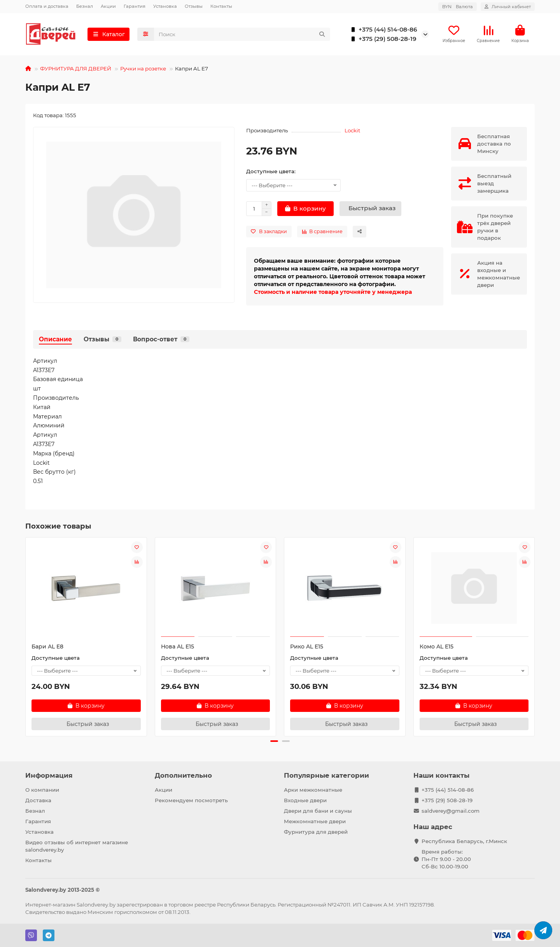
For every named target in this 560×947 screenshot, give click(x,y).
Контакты (221, 6)
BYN (458, 7)
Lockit (352, 130)
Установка (165, 6)
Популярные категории (326, 775)
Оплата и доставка (47, 6)
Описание (55, 339)
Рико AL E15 (307, 647)
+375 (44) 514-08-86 (382, 30)
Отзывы (194, 6)
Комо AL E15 (437, 647)
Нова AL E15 (178, 647)
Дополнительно (183, 775)
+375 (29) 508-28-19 (382, 39)
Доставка (38, 800)
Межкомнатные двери (315, 821)
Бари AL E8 (47, 647)
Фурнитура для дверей (316, 832)
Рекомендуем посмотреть (191, 800)
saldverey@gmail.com (451, 811)
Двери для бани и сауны (318, 811)
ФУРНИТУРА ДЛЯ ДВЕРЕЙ (76, 69)
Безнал (85, 6)
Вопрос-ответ (161, 339)
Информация (49, 775)
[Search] (242, 34)
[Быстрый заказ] (370, 209)
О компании (42, 790)
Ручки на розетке (143, 69)
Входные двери (305, 800)
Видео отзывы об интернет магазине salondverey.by (77, 846)
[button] (274, 741)
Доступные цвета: (271, 171)
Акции (108, 6)
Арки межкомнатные (313, 790)
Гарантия (135, 6)
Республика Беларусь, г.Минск (464, 841)
